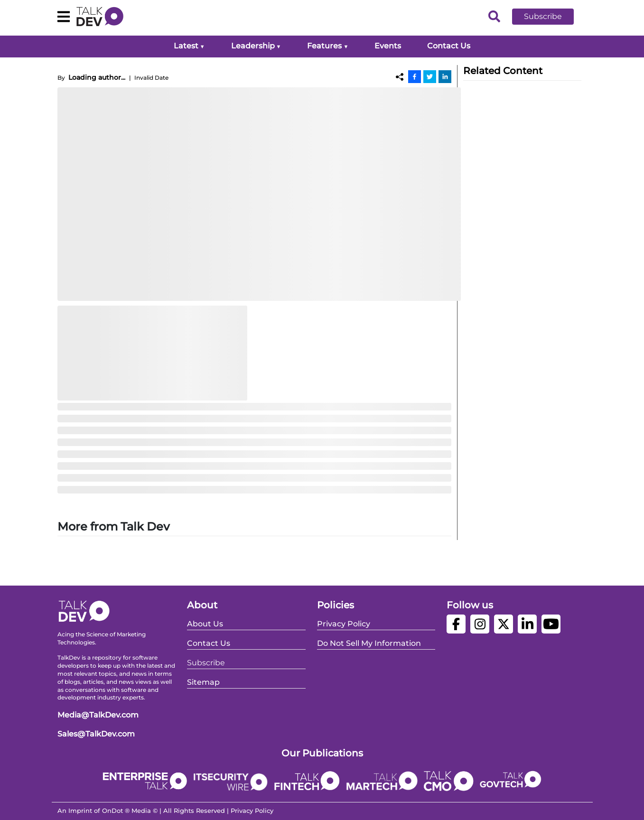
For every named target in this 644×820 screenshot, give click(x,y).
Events (388, 46)
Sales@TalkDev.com (96, 734)
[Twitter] (430, 76)
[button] (550, 17)
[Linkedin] (445, 76)
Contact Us (449, 46)
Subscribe (543, 16)
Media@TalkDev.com (98, 715)
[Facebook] (415, 76)
